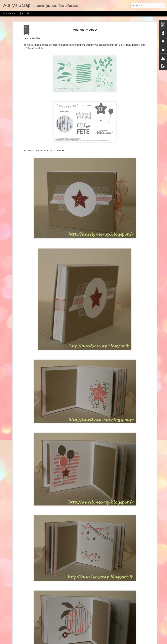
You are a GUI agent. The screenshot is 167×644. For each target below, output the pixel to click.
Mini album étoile (85, 30)
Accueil (26, 13)
